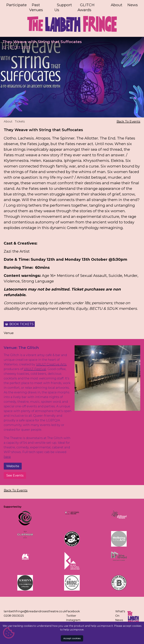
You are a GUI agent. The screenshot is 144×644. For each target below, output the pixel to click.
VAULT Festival (35, 369)
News (133, 5)
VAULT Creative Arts (51, 364)
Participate (16, 5)
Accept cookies (72, 638)
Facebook (73, 611)
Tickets (20, 122)
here (7, 457)
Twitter (71, 616)
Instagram (73, 620)
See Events (15, 476)
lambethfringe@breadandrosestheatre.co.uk (35, 611)
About (117, 5)
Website (13, 466)
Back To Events (128, 122)
